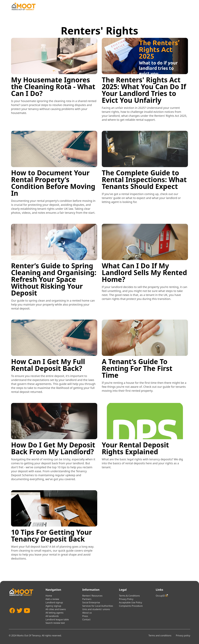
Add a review (52, 599)
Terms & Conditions (129, 596)
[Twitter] (20, 615)
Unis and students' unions (96, 609)
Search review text (55, 623)
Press (85, 616)
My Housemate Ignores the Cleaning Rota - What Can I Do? (53, 87)
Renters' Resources (92, 596)
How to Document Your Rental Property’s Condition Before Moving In (53, 183)
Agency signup (53, 606)
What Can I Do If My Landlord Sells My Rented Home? (144, 272)
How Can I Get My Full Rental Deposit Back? (48, 365)
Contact (86, 619)
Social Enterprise (91, 602)
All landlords (52, 616)
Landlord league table (57, 619)
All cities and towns (56, 609)
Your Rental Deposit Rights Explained (135, 448)
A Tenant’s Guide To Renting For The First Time (137, 368)
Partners (87, 599)
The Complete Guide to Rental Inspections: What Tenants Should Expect (144, 179)
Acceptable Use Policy (131, 602)
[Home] (24, 6)
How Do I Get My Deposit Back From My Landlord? (53, 448)
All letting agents (54, 613)
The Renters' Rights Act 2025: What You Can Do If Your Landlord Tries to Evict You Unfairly (144, 90)
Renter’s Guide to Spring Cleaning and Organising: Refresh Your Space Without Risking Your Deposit (54, 279)
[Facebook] (12, 615)
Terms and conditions (160, 635)
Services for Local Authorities (98, 606)
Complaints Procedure (131, 606)
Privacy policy (183, 635)
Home (49, 596)
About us (87, 613)
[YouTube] (27, 615)
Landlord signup (54, 602)
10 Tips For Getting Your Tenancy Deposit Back (51, 536)
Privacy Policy (126, 599)
